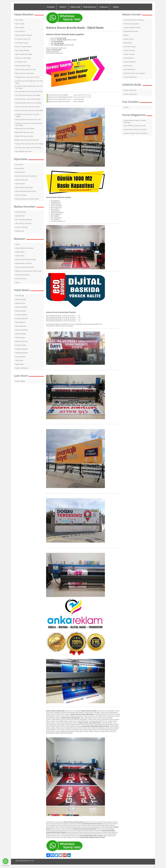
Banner (126, 35)
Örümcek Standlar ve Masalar (134, 20)
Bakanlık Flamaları (22, 341)
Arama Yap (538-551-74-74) (82, 95)
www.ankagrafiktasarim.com (25, 861)
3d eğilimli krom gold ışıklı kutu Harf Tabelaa (27, 115)
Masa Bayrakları (21, 311)
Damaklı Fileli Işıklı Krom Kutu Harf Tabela (29, 144)
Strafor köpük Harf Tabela (24, 54)
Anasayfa (51, 7)
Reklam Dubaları (130, 50)
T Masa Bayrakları (21, 315)
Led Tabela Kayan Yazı (23, 39)
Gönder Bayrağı (21, 299)
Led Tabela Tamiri (21, 62)
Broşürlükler (128, 43)
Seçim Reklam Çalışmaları (24, 187)
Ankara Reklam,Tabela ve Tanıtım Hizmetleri (135, 121)
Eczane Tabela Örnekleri (23, 47)
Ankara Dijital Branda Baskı (24, 248)
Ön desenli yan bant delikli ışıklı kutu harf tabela (29, 82)
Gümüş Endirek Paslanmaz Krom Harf (28, 120)
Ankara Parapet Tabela (23, 66)
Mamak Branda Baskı (22, 275)
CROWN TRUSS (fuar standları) (135, 73)
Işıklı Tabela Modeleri (22, 50)
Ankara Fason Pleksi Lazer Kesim (135, 129)
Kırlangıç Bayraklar (22, 318)
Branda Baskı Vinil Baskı (24, 263)
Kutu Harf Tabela (21, 279)
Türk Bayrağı (20, 296)
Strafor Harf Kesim (130, 90)
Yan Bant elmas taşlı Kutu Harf (26, 69)
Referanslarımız (90, 7)
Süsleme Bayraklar (22, 330)
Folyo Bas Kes (20, 172)
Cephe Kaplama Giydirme (24, 35)
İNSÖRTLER (20, 231)
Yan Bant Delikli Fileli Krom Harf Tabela (28, 103)
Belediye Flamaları (22, 349)
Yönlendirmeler (129, 58)
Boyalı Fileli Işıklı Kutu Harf (24, 132)
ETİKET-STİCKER (21, 227)
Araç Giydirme (20, 31)
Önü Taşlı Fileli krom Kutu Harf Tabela (28, 95)
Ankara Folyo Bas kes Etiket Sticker (27, 199)
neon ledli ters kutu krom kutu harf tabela (29, 91)
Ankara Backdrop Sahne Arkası (26, 191)
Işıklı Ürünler (128, 66)
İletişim (116, 7)
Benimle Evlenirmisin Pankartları (26, 176)
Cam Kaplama (20, 184)
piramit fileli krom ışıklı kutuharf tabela (28, 99)
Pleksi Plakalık (20, 381)
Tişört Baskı (19, 360)
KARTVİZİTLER (21, 212)
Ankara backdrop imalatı (132, 28)
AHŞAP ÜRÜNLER (130, 77)
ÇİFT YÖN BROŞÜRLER (24, 220)
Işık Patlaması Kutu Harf (23, 151)
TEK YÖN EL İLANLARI (23, 223)
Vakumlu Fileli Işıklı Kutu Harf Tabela (27, 107)
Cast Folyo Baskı (21, 195)
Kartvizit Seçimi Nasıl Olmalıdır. (26, 260)
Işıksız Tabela (20, 24)
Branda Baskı (20, 168)
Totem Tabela (20, 28)
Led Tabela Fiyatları (22, 43)
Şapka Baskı (20, 364)
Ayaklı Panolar (129, 39)
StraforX (63, 7)
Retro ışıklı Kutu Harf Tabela (25, 73)
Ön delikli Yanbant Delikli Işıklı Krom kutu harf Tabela (29, 87)
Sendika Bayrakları (22, 353)
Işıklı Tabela (19, 20)
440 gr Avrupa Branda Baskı (25, 267)
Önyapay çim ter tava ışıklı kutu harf (27, 77)
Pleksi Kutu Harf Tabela (23, 58)
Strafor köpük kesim (131, 94)
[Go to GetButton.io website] (6, 866)
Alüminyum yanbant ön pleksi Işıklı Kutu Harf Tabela (29, 124)
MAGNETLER (20, 216)
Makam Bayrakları (21, 307)
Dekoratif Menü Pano (131, 31)
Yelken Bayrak (20, 303)
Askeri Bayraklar (21, 334)
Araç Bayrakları (20, 357)
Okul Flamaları (20, 338)
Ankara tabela (20, 252)
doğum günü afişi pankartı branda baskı (28, 271)
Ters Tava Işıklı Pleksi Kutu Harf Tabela (28, 148)
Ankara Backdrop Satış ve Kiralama (136, 133)
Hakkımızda (75, 7)
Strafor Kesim (20, 256)
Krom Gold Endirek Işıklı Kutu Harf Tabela (29, 111)
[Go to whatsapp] (6, 861)
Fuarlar (126, 107)
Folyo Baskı (19, 165)
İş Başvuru (104, 7)
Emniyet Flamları (21, 345)
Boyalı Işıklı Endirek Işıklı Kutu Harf (27, 140)
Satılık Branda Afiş (21, 180)
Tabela (18, 244)
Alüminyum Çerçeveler (131, 24)
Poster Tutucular (129, 54)
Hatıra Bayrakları (21, 326)
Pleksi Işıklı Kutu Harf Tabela (25, 129)
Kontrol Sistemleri (130, 62)
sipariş (18, 282)
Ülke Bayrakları (20, 322)
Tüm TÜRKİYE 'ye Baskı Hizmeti (135, 126)
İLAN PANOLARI (130, 69)
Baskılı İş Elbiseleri (22, 368)
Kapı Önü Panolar (130, 47)
